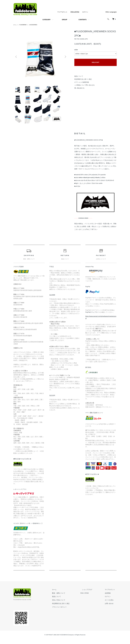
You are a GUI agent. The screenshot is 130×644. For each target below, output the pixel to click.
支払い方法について (67, 605)
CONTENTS (83, 20)
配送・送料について (67, 598)
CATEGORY (46, 20)
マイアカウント (62, 12)
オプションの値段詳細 (82, 82)
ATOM (93, 598)
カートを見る (111, 605)
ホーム (15, 25)
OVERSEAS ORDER (83, 223)
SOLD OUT (95, 62)
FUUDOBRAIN (24, 25)
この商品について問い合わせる (84, 85)
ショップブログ (92, 595)
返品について (79, 76)
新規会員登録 (75, 12)
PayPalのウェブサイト (93, 317)
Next (65, 57)
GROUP (64, 20)
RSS (89, 598)
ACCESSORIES (36, 25)
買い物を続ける (79, 88)
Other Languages (111, 12)
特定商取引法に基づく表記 (83, 79)
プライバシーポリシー (68, 612)
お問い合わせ (111, 609)
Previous (17, 57)
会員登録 (109, 598)
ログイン (85, 12)
